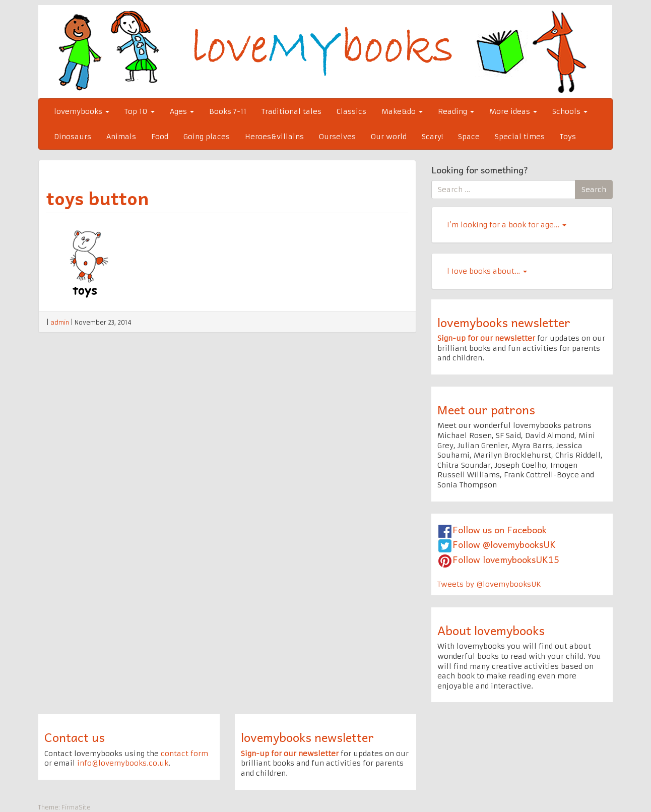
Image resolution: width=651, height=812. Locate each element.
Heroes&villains (274, 137)
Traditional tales (291, 111)
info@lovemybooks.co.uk (123, 763)
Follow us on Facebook (500, 529)
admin (60, 322)
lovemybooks (82, 111)
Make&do (402, 111)
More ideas (513, 111)
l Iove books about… (487, 271)
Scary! (432, 137)
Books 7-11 (228, 111)
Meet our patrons (486, 409)
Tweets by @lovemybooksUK (489, 584)
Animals (121, 137)
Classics (351, 111)
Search (594, 190)
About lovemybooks (491, 630)
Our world (389, 137)
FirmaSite (76, 807)
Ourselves (337, 137)
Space (469, 137)
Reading (456, 111)
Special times (520, 137)
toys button (97, 198)
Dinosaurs (73, 137)
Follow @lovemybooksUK (504, 544)
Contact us (75, 737)
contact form (184, 754)
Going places (207, 137)
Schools (570, 111)
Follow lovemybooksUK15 (506, 559)
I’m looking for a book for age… (507, 225)
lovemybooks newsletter (504, 322)
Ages (182, 111)
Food (160, 137)
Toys (568, 137)
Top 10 (140, 111)
